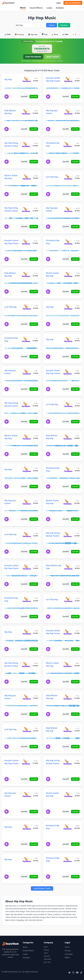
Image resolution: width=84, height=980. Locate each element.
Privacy (68, 951)
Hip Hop (8, 79)
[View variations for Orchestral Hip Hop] (67, 144)
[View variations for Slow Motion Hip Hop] (26, 112)
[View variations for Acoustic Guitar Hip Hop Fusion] (68, 79)
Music (23, 8)
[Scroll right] (79, 35)
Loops (49, 8)
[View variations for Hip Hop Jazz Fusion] (68, 112)
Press (46, 947)
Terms (67, 947)
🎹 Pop (45, 34)
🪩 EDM (7, 34)
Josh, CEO (47, 962)
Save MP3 (24, 97)
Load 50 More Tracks (42, 888)
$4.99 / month (53, 57)
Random (64, 25)
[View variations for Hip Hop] (27, 79)
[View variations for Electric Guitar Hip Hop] (27, 177)
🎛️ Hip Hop (33, 34)
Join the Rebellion (73, 3)
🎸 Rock (55, 34)
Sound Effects (36, 8)
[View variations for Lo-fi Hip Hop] (68, 177)
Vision (46, 953)
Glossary (47, 956)
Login (58, 3)
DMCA (67, 958)
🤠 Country (19, 34)
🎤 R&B (65, 34)
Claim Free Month (33, 57)
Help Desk (47, 959)
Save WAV (34, 97)
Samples (60, 8)
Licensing (69, 954)
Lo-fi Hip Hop (52, 177)
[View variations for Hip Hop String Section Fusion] (26, 144)
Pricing (46, 950)
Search (52, 25)
